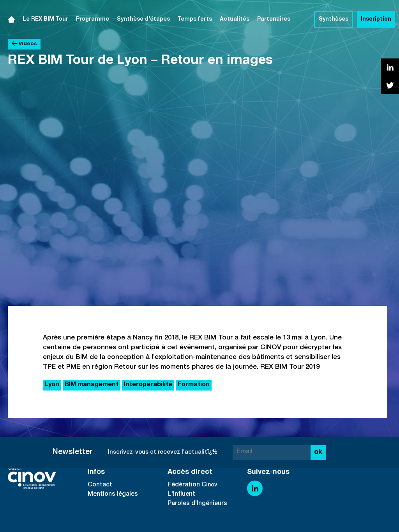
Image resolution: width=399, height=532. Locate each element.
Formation (194, 385)
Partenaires (274, 19)
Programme (93, 19)
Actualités (235, 19)
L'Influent (181, 495)
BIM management (92, 385)
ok (318, 452)
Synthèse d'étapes (143, 19)
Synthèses (334, 19)
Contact (100, 485)
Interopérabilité (148, 385)
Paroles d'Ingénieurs (197, 504)
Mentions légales (113, 495)
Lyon (52, 385)
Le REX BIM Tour (45, 19)
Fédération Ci (188, 485)
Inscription (376, 19)
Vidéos (24, 44)
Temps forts (195, 19)
